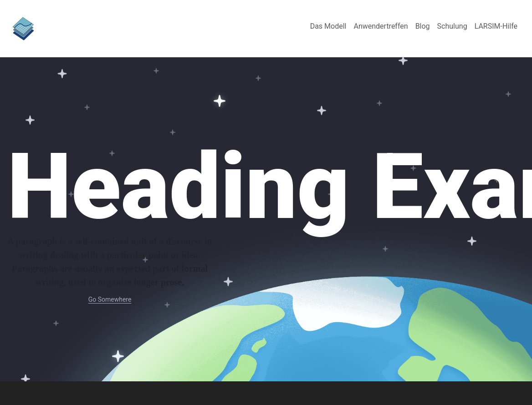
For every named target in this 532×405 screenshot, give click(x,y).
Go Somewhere (110, 299)
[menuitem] (328, 26)
